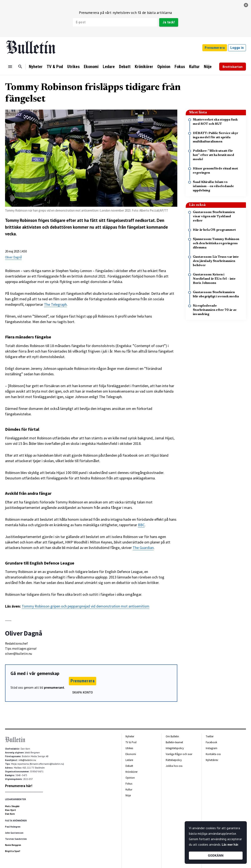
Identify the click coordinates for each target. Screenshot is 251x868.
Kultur (194, 67)
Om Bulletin (172, 736)
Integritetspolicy (175, 748)
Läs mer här (230, 845)
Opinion (164, 67)
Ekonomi (91, 67)
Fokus (180, 67)
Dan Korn (10, 814)
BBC (141, 525)
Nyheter (36, 67)
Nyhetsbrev (212, 760)
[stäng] (246, 5)
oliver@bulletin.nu (19, 653)
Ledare (109, 67)
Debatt (125, 67)
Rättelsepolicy (174, 760)
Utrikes (73, 67)
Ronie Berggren (13, 845)
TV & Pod (55, 67)
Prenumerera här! (19, 786)
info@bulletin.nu (27, 760)
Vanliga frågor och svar (179, 754)
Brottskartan (233, 67)
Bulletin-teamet (174, 742)
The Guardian (143, 548)
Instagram (212, 748)
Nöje (208, 67)
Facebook (211, 742)
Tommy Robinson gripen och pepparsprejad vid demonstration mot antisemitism (85, 606)
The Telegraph (55, 304)
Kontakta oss (213, 754)
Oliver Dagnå (13, 257)
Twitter (210, 736)
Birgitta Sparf (13, 851)
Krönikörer (144, 67)
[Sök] (20, 67)
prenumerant (54, 687)
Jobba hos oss (174, 766)
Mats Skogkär (12, 806)
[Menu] (10, 67)
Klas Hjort (11, 810)
